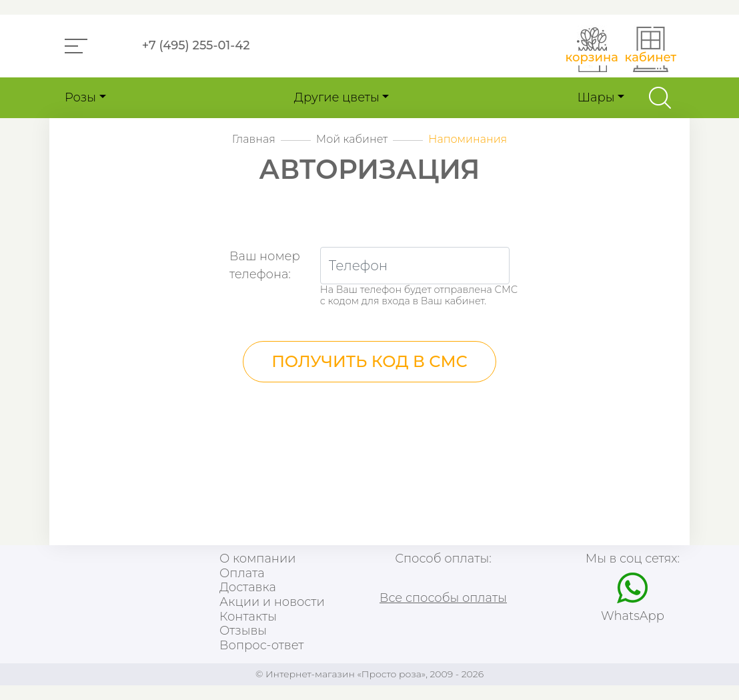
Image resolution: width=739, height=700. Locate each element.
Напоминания (468, 139)
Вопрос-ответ (261, 646)
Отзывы (243, 631)
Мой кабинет (352, 139)
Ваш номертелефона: (265, 265)
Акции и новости (272, 602)
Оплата (242, 574)
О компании (257, 559)
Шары (596, 97)
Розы (80, 97)
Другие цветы (337, 97)
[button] (76, 46)
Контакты (248, 617)
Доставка (248, 588)
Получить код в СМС (369, 361)
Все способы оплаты (443, 598)
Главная (254, 139)
